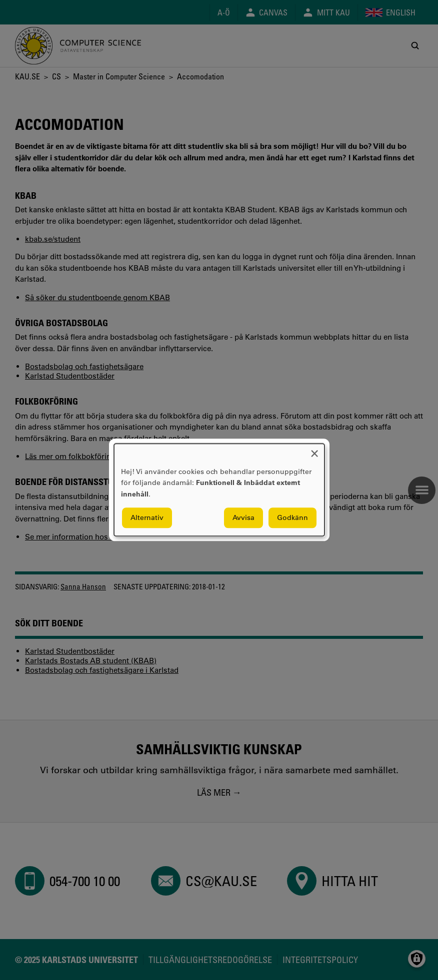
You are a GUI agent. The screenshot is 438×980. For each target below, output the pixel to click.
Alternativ (147, 518)
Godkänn (292, 518)
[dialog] (219, 490)
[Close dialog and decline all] (314, 450)
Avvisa (243, 518)
